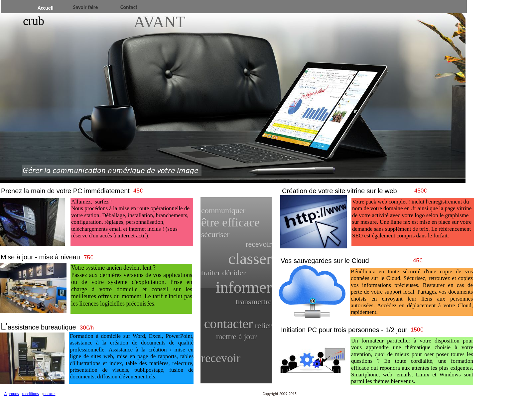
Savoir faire (86, 7)
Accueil (46, 8)
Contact (129, 7)
